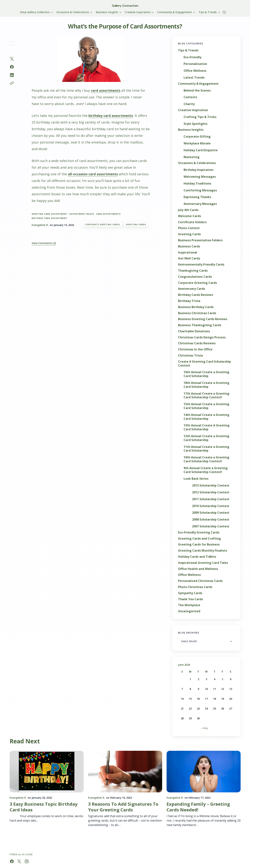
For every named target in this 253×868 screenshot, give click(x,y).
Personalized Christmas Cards (200, 581)
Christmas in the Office (195, 349)
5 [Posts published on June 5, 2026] (222, 679)
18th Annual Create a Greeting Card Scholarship (206, 385)
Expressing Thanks (197, 197)
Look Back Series (196, 479)
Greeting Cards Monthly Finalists (203, 551)
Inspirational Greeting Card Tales (203, 563)
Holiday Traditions (197, 184)
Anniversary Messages (200, 204)
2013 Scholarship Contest (211, 485)
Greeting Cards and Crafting (199, 539)
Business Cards (189, 246)
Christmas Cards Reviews (197, 343)
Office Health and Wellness (198, 569)
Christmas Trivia (190, 356)
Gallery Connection (125, 6)
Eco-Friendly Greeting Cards (199, 532)
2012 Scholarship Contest (211, 492)
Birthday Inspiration (198, 170)
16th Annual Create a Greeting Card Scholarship (206, 374)
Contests (190, 97)
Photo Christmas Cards (195, 587)
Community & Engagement (198, 84)
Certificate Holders (192, 222)
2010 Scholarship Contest (211, 506)
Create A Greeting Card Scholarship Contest (205, 364)
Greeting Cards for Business (199, 544)
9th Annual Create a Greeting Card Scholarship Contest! (206, 470)
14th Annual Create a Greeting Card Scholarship (206, 417)
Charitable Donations (194, 331)
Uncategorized (189, 611)
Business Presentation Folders (200, 240)
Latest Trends (194, 78)
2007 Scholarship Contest (211, 526)
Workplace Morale (197, 143)
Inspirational (188, 253)
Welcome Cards (190, 216)
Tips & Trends (188, 50)
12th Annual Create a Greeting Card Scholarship (206, 438)
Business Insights (191, 130)
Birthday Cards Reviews (196, 295)
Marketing (192, 157)
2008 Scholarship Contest (211, 520)
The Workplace (189, 605)
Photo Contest (189, 228)
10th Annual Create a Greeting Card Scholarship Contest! (206, 459)
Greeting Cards (136, 224)
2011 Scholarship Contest (211, 499)
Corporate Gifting (197, 137)
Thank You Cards (191, 599)
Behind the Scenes (197, 91)
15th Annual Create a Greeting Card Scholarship (206, 406)
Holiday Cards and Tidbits (197, 557)
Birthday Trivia (189, 301)
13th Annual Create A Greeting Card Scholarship (207, 427)
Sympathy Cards (190, 593)
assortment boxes (82, 214)
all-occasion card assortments (93, 174)
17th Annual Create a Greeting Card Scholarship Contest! (206, 396)
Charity (189, 104)
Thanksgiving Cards (193, 271)
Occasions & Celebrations (197, 163)
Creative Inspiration (193, 110)
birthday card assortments (111, 116)
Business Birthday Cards (196, 307)
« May (205, 728)
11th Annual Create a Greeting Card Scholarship (206, 449)
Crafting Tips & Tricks (200, 117)
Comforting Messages (200, 190)
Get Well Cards (189, 258)
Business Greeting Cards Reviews (203, 319)
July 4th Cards (188, 210)
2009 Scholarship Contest (211, 513)
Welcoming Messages (200, 177)
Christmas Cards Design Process (202, 337)
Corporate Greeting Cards (102, 224)
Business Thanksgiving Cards (200, 325)
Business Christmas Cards (197, 313)
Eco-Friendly (192, 57)
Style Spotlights (196, 124)
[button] (224, 12)
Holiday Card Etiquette (201, 150)
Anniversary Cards (192, 289)
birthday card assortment (50, 218)
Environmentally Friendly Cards (201, 265)
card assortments (106, 90)
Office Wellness (195, 71)
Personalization (195, 64)
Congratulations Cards (195, 277)
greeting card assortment (50, 214)
